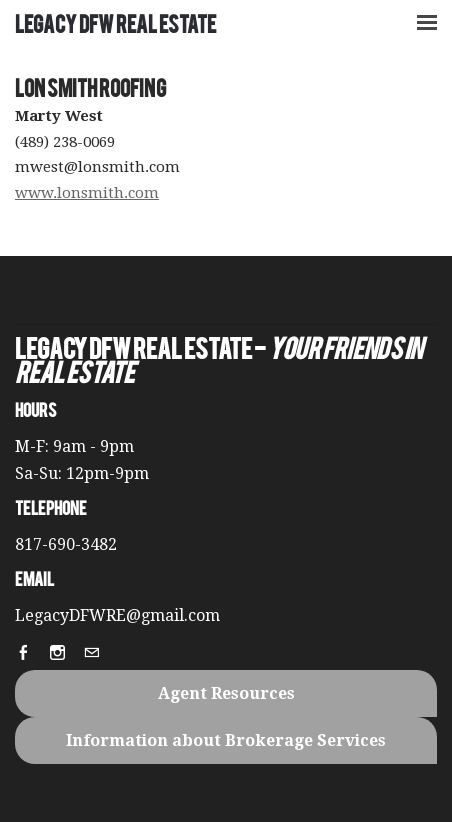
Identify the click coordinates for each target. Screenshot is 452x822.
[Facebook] (30, 655)
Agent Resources (226, 693)
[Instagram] (64, 655)
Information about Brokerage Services (226, 740)
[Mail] (98, 655)
